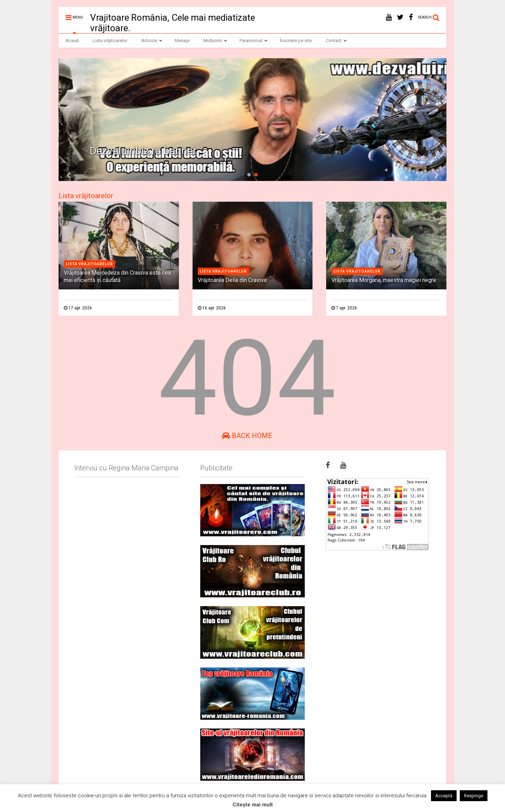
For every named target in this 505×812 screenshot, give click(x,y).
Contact (336, 41)
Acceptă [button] (444, 796)
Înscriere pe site (296, 41)
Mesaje (182, 41)
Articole (152, 41)
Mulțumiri (215, 41)
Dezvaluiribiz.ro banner (143, 151)
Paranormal (254, 41)
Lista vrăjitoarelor (110, 41)
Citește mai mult (253, 805)
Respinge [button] (474, 796)
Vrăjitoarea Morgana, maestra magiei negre (384, 280)
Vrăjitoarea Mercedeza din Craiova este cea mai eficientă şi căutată (117, 276)
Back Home (247, 436)
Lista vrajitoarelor (89, 264)
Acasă (72, 41)
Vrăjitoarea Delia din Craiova (232, 280)
